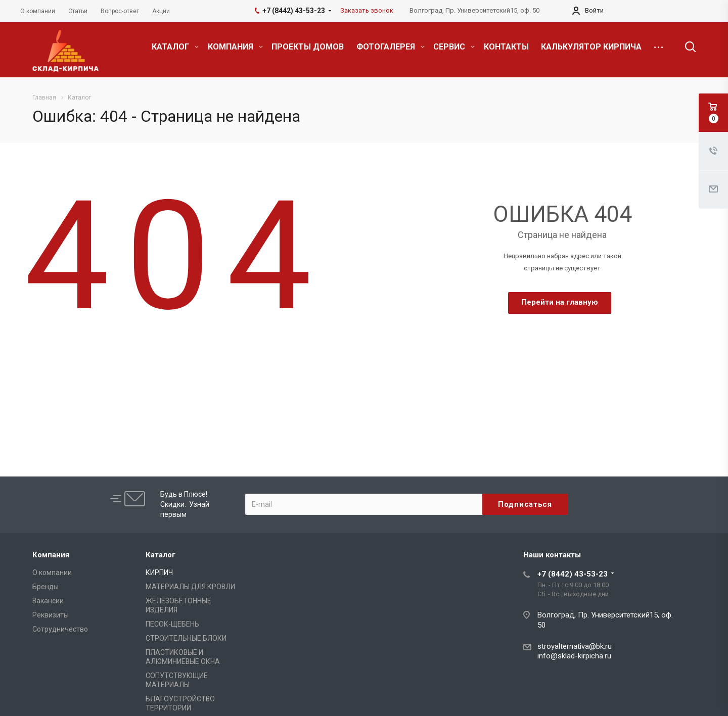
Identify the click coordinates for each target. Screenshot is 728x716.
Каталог (161, 555)
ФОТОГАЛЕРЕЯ (391, 47)
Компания (51, 555)
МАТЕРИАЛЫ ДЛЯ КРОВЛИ (190, 587)
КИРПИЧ (159, 572)
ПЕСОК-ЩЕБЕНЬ (172, 624)
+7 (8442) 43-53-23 (573, 574)
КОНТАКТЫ (506, 47)
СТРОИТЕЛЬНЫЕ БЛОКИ (186, 638)
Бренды (45, 587)
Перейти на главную (560, 302)
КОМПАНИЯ (235, 47)
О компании (52, 572)
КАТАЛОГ (175, 47)
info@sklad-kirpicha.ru (574, 656)
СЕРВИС (454, 47)
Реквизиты (51, 615)
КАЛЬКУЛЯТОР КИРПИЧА (591, 47)
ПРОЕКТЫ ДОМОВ (308, 47)
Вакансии (48, 601)
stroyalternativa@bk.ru (575, 646)
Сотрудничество (60, 629)
